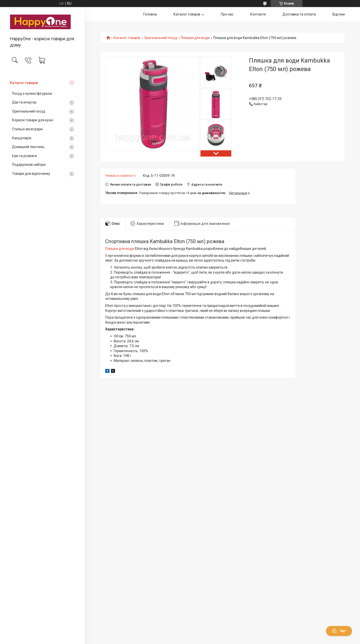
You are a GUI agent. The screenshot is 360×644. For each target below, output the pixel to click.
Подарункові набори (29, 165)
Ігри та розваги (24, 156)
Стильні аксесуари (27, 129)
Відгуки (339, 14)
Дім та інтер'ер (24, 102)
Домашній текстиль (28, 147)
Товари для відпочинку (31, 174)
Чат (339, 631)
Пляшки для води (195, 38)
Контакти (258, 14)
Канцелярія (22, 138)
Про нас (227, 14)
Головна (150, 14)
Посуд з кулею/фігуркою (32, 94)
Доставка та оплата (299, 14)
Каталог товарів (24, 83)
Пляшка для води (120, 249)
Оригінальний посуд (29, 111)
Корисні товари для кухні (32, 120)
